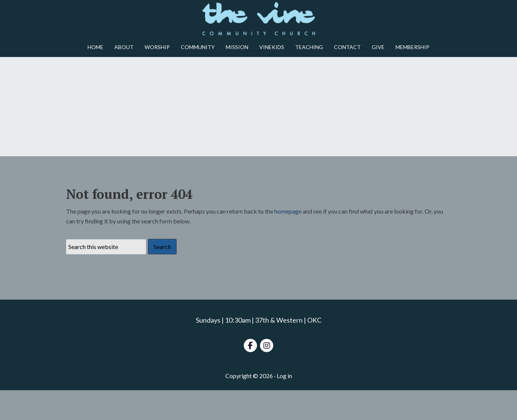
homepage (288, 241)
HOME (95, 47)
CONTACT (347, 47)
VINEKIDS (272, 47)
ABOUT (124, 47)
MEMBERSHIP (412, 47)
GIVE (378, 47)
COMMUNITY (198, 47)
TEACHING (309, 47)
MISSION (237, 47)
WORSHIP (157, 47)
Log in (284, 405)
